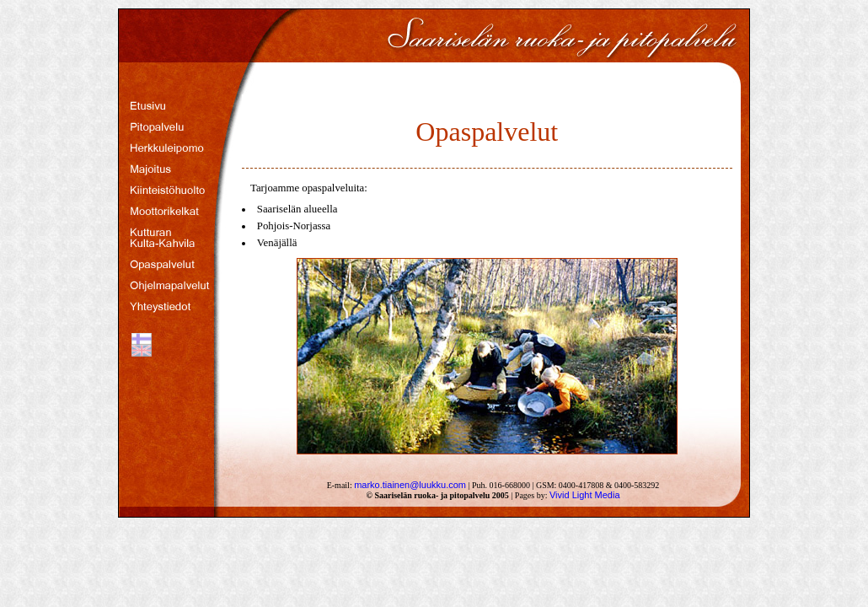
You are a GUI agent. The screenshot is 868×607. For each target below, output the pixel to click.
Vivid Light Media (585, 495)
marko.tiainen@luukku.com (410, 485)
